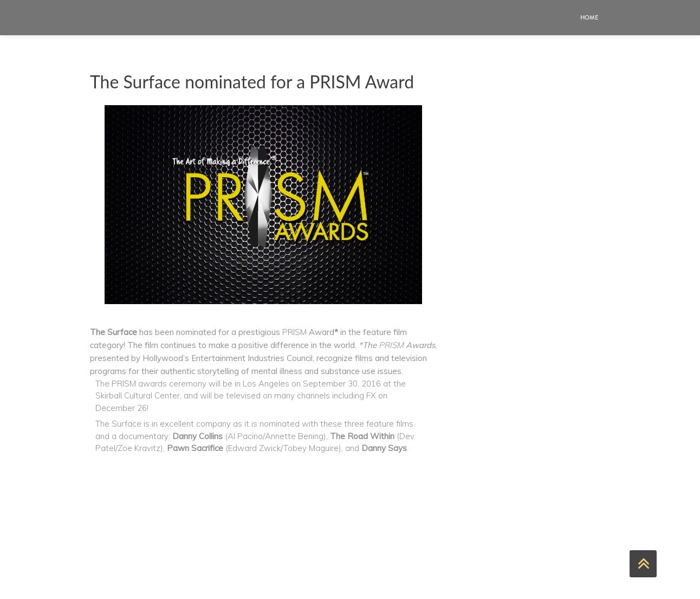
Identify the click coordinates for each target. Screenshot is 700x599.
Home (589, 18)
